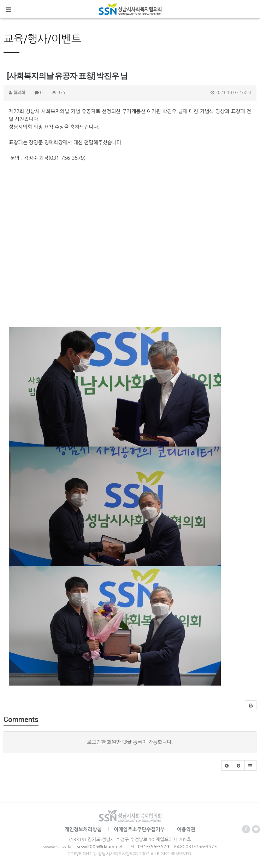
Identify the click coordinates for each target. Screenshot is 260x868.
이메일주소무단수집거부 (139, 829)
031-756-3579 (153, 847)
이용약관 (186, 829)
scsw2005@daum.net (100, 847)
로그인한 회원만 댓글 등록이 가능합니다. (130, 742)
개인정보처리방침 (83, 829)
